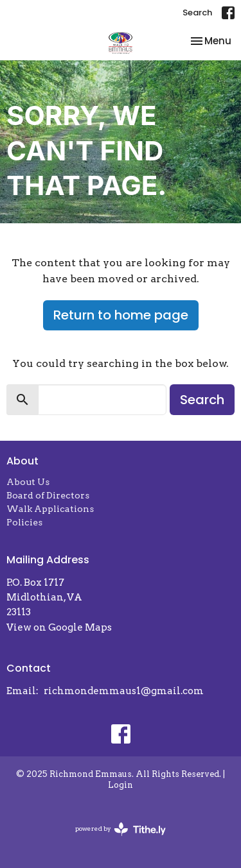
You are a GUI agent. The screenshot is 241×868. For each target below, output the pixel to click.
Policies (24, 522)
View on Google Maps (59, 627)
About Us (28, 482)
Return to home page (121, 315)
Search (197, 13)
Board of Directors (48, 495)
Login (121, 785)
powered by (121, 829)
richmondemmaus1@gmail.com (124, 691)
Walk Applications (50, 509)
